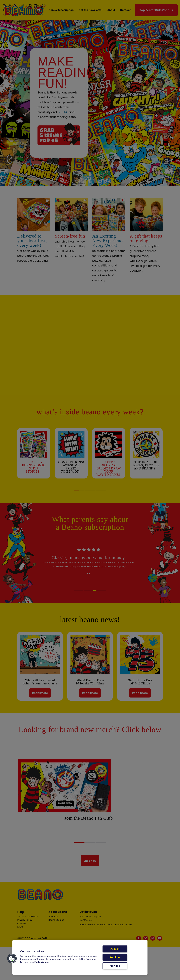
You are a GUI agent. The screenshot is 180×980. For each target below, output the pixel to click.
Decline (115, 957)
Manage (115, 966)
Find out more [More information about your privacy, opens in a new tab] (42, 962)
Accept (115, 949)
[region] (80, 957)
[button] (12, 959)
